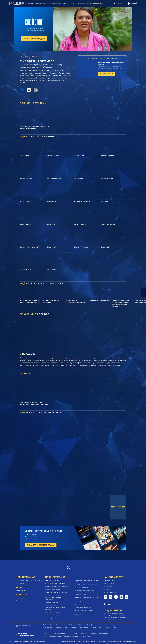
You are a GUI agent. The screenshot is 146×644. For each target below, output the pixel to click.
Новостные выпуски (22, 598)
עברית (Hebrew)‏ (104, 625)
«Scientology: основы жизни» (54, 618)
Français (114, 628)
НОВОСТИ (77, 3)
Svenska (94, 628)
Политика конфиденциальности (110, 641)
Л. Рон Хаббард (73, 634)
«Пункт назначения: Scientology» (55, 583)
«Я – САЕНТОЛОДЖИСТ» (31, 57)
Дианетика (93, 634)
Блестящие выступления (53, 612)
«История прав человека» (83, 608)
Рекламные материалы (23, 601)
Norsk (66, 628)
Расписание (21, 591)
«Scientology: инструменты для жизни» (87, 585)
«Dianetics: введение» (52, 602)
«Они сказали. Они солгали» (84, 605)
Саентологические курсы (59, 634)
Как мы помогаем (104, 634)
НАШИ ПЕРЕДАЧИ (48, 3)
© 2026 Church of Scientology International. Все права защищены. (27, 641)
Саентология (46, 634)
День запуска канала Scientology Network (29, 580)
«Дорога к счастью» (81, 595)
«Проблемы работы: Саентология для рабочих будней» (87, 581)
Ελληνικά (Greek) (68, 625)
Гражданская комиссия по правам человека (86, 614)
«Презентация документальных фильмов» (55, 608)
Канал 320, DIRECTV (110, 580)
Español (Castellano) (92, 625)
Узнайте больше (106, 74)
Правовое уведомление (129, 641)
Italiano (120, 625)
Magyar (113, 625)
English (45, 625)
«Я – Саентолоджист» (52, 605)
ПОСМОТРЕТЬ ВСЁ (118, 507)
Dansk (52, 625)
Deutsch (58, 625)
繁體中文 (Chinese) (104, 628)
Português (73, 628)
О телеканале (20, 583)
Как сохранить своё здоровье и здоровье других (84, 591)
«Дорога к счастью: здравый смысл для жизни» (87, 598)
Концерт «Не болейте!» (82, 588)
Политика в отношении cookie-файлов (87, 641)
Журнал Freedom (86, 636)
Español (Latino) (80, 625)
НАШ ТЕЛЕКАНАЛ (35, 3)
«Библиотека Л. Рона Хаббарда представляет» (55, 598)
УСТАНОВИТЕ (92, 3)
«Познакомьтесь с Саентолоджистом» (57, 586)
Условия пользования (66, 641)
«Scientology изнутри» (52, 580)
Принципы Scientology (52, 595)
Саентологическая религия (71, 636)
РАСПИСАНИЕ (67, 3)
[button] (144, 292)
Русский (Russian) (84, 628)
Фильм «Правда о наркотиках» (84, 602)
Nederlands (58, 628)
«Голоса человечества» (53, 589)
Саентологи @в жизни (52, 615)
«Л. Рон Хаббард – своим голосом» (57, 592)
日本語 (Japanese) (48, 628)
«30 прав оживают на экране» (84, 611)
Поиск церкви (84, 634)
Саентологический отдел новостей (52, 636)
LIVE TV (58, 3)
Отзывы (108, 604)
